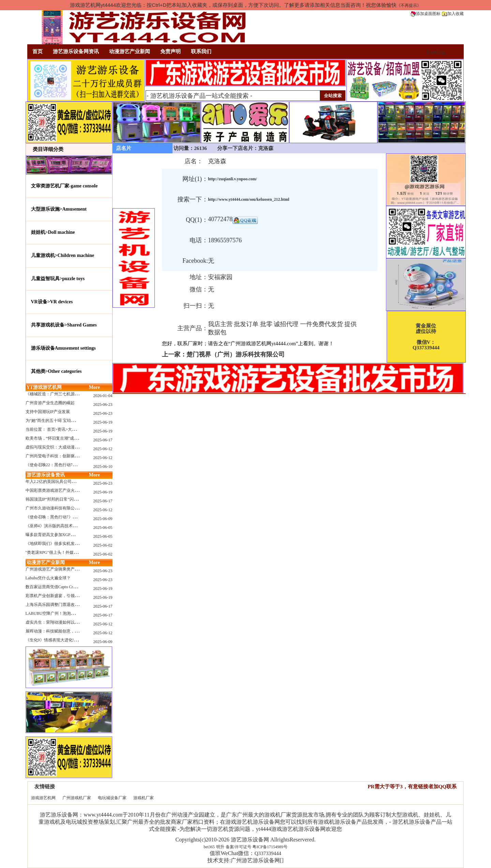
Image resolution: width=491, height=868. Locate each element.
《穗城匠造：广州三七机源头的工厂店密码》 (66, 394)
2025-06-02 (103, 545)
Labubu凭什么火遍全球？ (48, 578)
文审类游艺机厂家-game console (64, 186)
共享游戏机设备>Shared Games (64, 325)
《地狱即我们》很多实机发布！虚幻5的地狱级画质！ (74, 544)
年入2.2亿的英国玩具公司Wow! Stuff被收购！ (66, 482)
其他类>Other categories (56, 371)
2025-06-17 (103, 440)
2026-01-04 (103, 396)
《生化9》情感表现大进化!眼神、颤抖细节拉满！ (70, 640)
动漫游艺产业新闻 (130, 51)
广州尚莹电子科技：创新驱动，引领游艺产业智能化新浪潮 (79, 456)
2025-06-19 (103, 422)
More (94, 387)
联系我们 (201, 51)
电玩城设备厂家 (112, 798)
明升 (220, 847)
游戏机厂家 (144, 798)
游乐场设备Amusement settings (63, 348)
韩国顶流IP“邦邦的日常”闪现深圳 (56, 499)
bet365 (209, 847)
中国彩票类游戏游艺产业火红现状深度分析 (64, 490)
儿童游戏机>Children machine (63, 255)
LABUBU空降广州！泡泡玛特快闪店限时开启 (67, 613)
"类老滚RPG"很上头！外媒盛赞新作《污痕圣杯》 (70, 552)
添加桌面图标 (426, 14)
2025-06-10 (103, 467)
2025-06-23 (103, 405)
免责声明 (170, 51)
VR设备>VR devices (52, 302)
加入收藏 (453, 14)
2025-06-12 (103, 449)
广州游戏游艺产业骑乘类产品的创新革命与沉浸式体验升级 (79, 569)
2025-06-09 (103, 519)
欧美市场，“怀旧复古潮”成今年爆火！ (60, 438)
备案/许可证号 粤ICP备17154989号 (257, 847)
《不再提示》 (409, 5)
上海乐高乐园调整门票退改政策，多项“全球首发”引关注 (77, 605)
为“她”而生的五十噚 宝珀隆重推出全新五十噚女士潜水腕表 (79, 421)
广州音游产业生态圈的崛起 (50, 403)
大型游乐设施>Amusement (59, 209)
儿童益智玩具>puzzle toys (58, 279)
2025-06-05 (103, 528)
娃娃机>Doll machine (53, 232)
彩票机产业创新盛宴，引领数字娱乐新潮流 (64, 596)
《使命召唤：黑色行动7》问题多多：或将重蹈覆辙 (72, 517)
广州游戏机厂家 (77, 798)
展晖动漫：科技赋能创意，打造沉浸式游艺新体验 (71, 631)
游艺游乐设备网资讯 (76, 51)
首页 (38, 51)
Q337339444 (268, 853)
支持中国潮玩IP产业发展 (48, 412)
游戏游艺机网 (43, 798)
